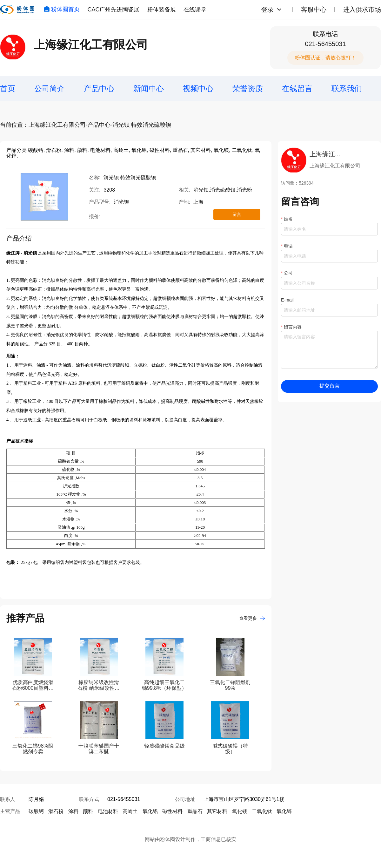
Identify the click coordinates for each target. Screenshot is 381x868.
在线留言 (297, 88)
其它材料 (217, 811)
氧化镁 (240, 811)
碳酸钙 (36, 811)
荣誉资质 (248, 88)
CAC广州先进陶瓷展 (113, 10)
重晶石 (195, 811)
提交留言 (330, 386)
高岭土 (130, 811)
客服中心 (314, 10)
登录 (267, 10)
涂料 (73, 811)
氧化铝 (150, 811)
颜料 (88, 811)
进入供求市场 (362, 10)
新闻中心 (149, 88)
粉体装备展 (162, 10)
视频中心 (198, 88)
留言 (237, 214)
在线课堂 (195, 10)
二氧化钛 (262, 811)
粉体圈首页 (62, 9)
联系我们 (347, 88)
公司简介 (50, 88)
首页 (8, 88)
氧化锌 (284, 811)
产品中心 (99, 88)
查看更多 (252, 618)
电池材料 (108, 811)
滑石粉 (56, 811)
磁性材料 (172, 811)
